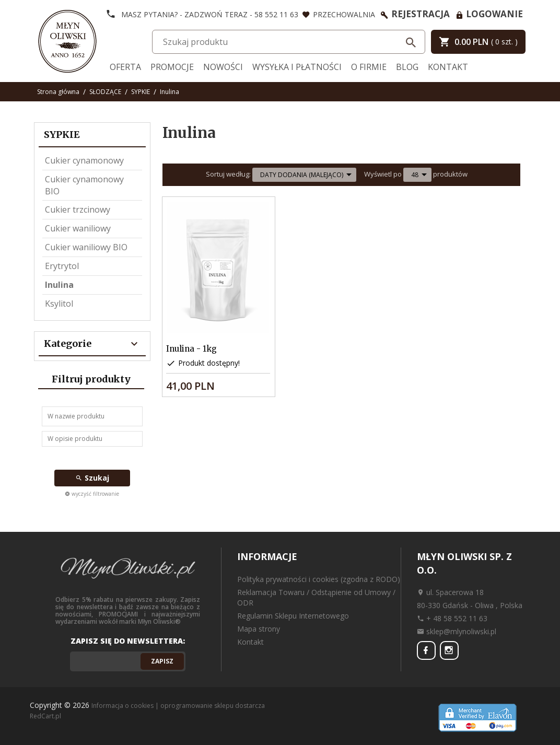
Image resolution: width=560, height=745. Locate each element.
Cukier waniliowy (78, 228)
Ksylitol (59, 304)
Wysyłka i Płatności (297, 67)
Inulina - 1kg (191, 349)
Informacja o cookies (122, 706)
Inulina (59, 285)
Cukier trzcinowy (78, 209)
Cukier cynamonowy (84, 160)
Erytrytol (62, 266)
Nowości (223, 67)
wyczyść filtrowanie (92, 494)
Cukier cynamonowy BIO (84, 185)
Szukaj (92, 478)
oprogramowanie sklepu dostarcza (213, 706)
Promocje (172, 67)
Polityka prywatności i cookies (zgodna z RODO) (319, 579)
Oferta (125, 67)
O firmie (369, 67)
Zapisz (162, 661)
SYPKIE (62, 135)
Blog (407, 67)
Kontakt (448, 67)
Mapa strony (259, 629)
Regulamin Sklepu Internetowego (293, 616)
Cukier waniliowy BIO (86, 247)
